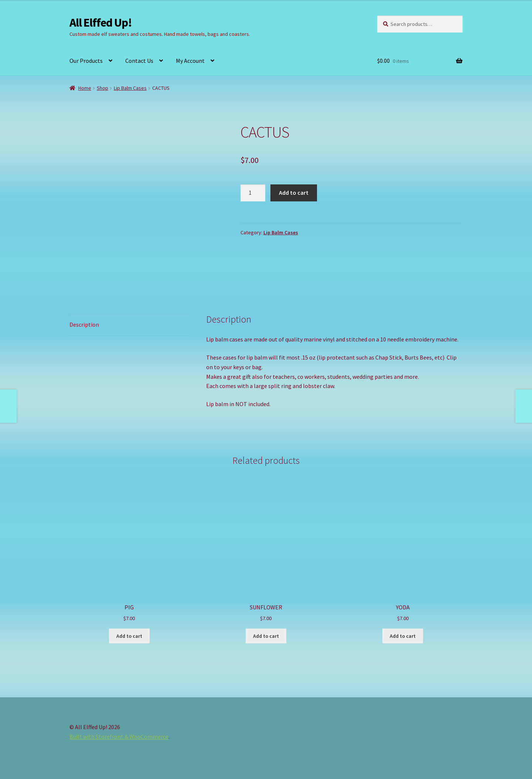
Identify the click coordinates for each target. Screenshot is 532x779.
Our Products (86, 61)
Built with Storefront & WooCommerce (119, 737)
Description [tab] (84, 324)
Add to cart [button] (129, 636)
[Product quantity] (253, 193)
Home (85, 88)
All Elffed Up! (101, 23)
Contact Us (139, 61)
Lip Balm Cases (130, 88)
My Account (190, 61)
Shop (103, 88)
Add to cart (294, 193)
